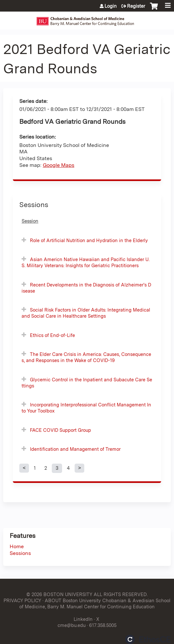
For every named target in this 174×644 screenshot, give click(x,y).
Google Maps (59, 165)
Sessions (20, 553)
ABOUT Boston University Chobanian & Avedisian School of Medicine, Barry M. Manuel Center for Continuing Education (95, 603)
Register (136, 6)
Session (30, 221)
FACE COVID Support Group (60, 430)
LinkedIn (83, 619)
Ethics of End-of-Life (52, 335)
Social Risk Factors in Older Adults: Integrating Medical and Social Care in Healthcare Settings (86, 313)
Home (17, 546)
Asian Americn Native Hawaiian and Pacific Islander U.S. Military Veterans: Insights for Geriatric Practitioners (86, 262)
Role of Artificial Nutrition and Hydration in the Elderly (89, 240)
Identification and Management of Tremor (75, 449)
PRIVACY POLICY (22, 600)
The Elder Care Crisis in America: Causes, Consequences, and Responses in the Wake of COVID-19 (86, 357)
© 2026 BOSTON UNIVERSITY (59, 594)
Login (111, 6)
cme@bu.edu (72, 625)
